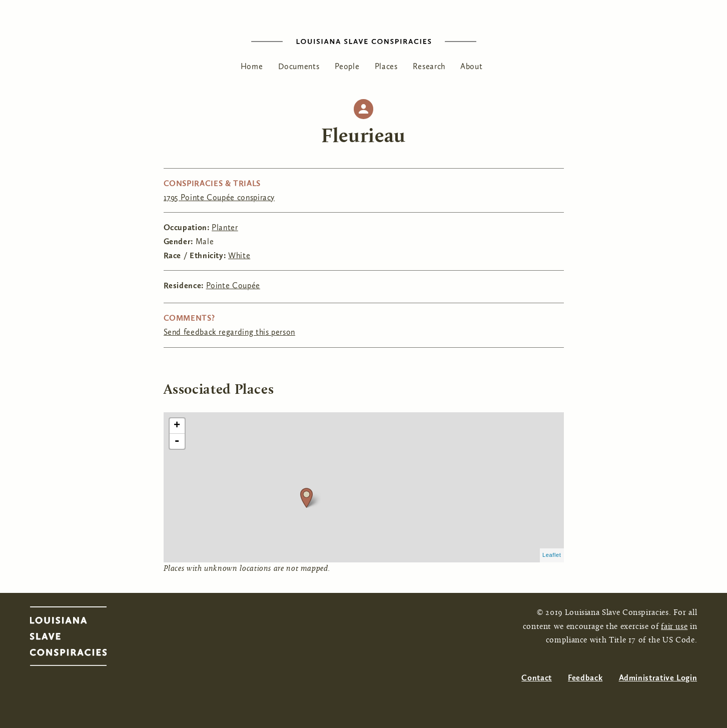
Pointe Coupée (233, 285)
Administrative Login (658, 678)
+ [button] (177, 426)
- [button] (177, 441)
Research (429, 66)
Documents (299, 66)
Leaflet (552, 555)
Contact (536, 678)
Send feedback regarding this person (229, 332)
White (239, 255)
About (471, 66)
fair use (674, 627)
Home (252, 66)
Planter (225, 227)
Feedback (585, 678)
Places (386, 66)
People (347, 66)
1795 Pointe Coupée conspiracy (219, 197)
